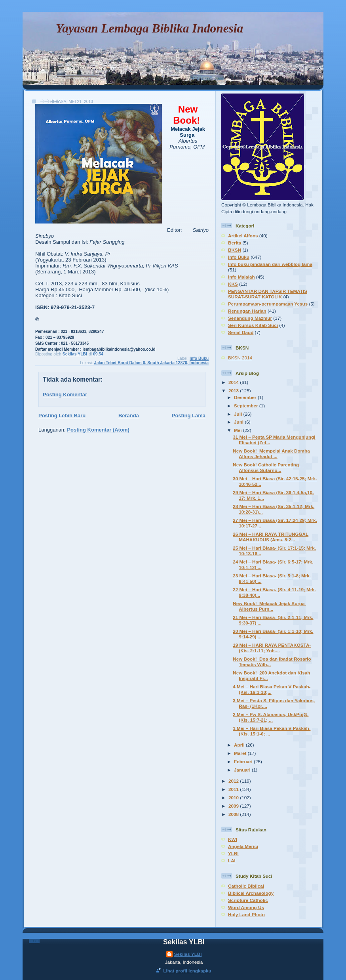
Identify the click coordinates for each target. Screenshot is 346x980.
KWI (233, 839)
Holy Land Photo (246, 914)
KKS (233, 284)
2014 (234, 382)
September (247, 406)
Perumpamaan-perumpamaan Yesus (268, 304)
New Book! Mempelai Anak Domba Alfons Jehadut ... (271, 454)
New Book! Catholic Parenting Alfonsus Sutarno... (266, 467)
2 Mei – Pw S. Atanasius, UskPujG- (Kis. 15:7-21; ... (271, 717)
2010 (234, 798)
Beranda (129, 415)
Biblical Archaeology (251, 893)
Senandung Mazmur (250, 318)
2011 (234, 789)
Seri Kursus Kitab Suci (253, 325)
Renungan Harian (247, 311)
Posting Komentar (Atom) (98, 430)
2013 (234, 391)
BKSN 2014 (240, 358)
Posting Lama (189, 415)
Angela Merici (243, 846)
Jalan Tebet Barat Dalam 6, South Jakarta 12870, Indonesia (151, 363)
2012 (234, 781)
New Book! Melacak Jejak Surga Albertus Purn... (269, 606)
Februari (244, 761)
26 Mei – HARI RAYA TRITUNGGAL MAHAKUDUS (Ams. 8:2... (271, 537)
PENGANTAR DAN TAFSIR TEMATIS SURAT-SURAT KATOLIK (268, 294)
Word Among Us (246, 907)
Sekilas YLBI (188, 954)
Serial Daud (241, 332)
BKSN (235, 250)
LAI (232, 861)
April (240, 745)
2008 (234, 814)
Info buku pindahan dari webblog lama (270, 264)
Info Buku (199, 358)
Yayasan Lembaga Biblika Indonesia (149, 28)
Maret (241, 753)
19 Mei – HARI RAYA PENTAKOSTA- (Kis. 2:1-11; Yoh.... (272, 648)
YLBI (233, 853)
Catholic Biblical (246, 886)
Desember (246, 397)
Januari (243, 770)
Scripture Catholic (248, 900)
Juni (239, 422)
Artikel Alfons (243, 236)
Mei (239, 430)
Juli (239, 414)
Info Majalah (241, 277)
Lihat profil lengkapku (187, 971)
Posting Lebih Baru (62, 415)
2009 (234, 806)
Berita (235, 243)
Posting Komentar (65, 394)
